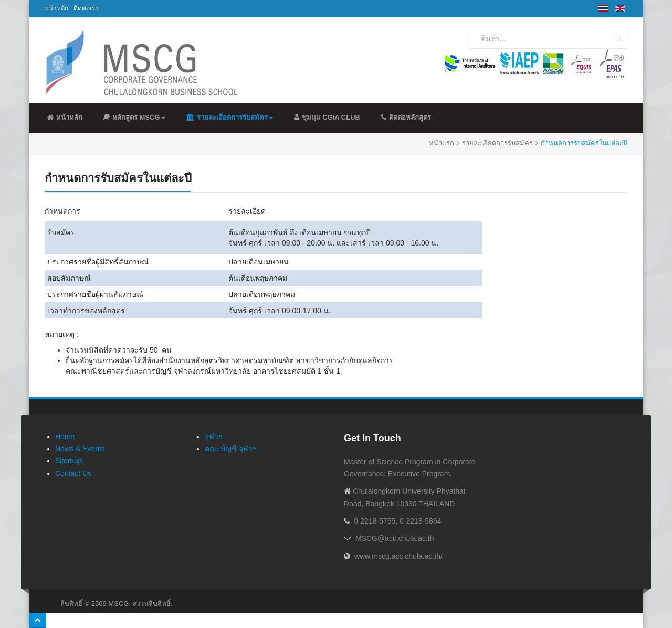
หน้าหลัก (56, 8)
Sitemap (69, 461)
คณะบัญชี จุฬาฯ (231, 449)
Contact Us (73, 473)
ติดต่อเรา (86, 8)
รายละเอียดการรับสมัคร (230, 117)
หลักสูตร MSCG (134, 117)
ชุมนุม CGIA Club (327, 117)
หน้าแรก (442, 143)
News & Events (80, 449)
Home (65, 437)
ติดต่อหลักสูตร (406, 117)
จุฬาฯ (214, 437)
